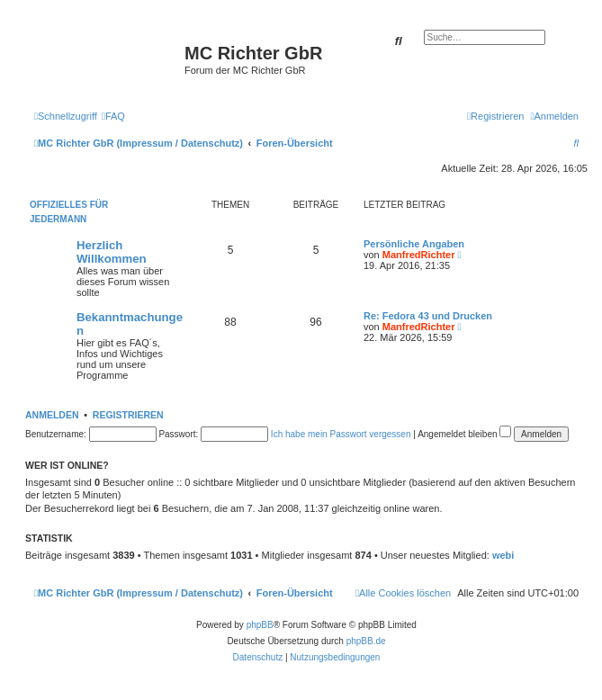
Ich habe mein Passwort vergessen (341, 434)
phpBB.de (366, 641)
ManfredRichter (419, 255)
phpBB (260, 625)
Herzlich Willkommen (112, 252)
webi (503, 555)
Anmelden (52, 415)
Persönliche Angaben (414, 244)
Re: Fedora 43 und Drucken (428, 316)
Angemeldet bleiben (464, 434)
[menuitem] (113, 116)
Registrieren (128, 415)
